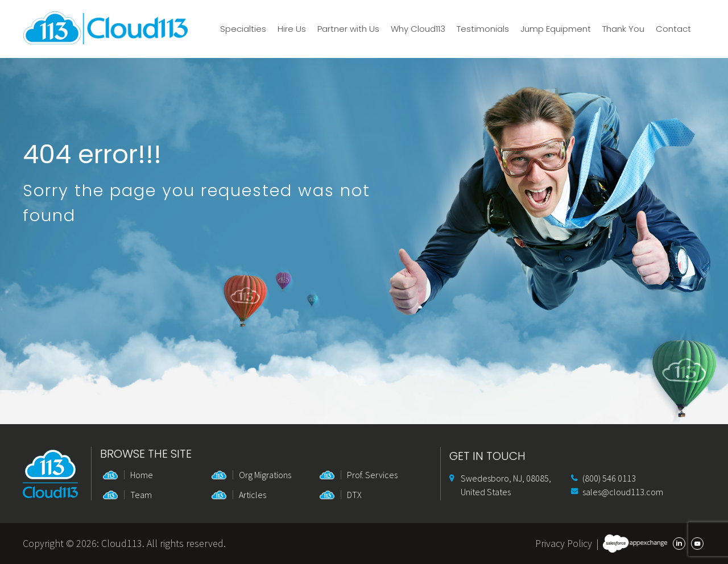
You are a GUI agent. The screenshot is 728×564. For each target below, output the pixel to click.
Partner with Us (348, 29)
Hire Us (292, 29)
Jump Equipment (556, 29)
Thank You (623, 29)
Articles (253, 495)
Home (142, 475)
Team (141, 495)
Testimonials (483, 29)
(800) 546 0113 (609, 478)
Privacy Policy (564, 543)
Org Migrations (265, 475)
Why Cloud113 (418, 29)
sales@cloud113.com (623, 492)
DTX (354, 495)
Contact (673, 29)
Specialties (243, 29)
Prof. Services (372, 475)
